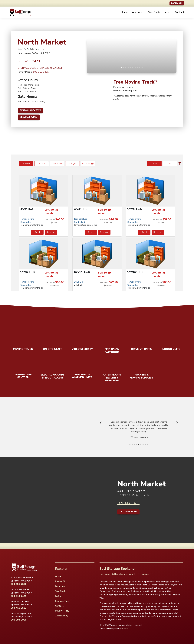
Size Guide (154, 12)
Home (124, 12)
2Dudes (125, 629)
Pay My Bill (177, 3)
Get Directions (128, 512)
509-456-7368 (19, 584)
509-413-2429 (29, 61)
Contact (180, 12)
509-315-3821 (41, 72)
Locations (137, 12)
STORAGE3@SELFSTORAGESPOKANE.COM (40, 68)
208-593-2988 (19, 620)
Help (166, 12)
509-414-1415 (128, 503)
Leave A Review (29, 117)
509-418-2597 (19, 608)
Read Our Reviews (30, 110)
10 (142, 67)
